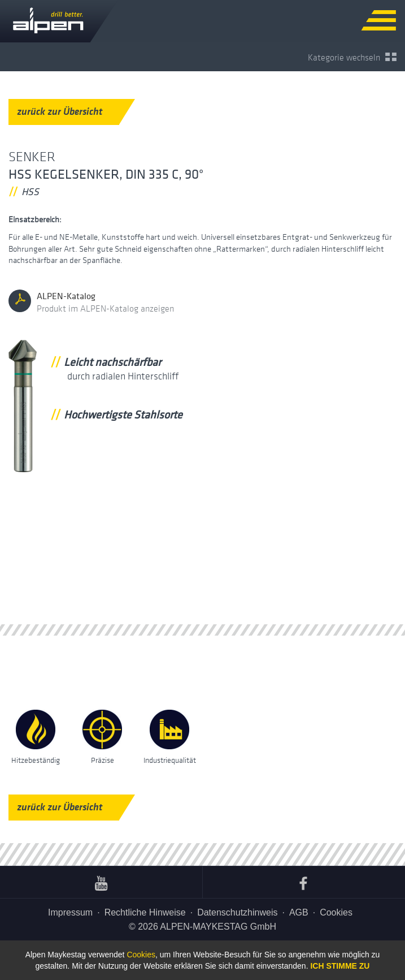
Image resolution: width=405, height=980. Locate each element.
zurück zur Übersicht (68, 112)
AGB (299, 912)
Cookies (336, 912)
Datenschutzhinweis (237, 912)
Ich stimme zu (340, 966)
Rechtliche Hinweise (145, 912)
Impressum (70, 912)
